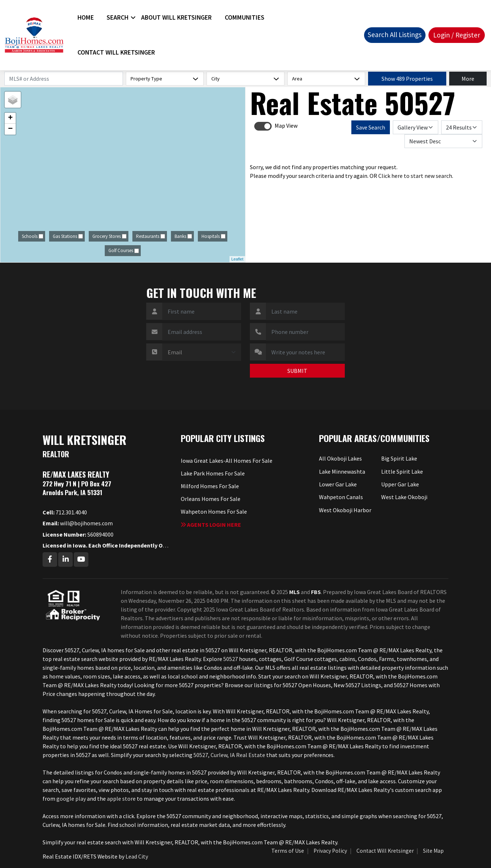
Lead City (137, 856)
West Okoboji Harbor (345, 510)
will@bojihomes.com (78, 523)
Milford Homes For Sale (210, 486)
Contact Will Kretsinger (116, 52)
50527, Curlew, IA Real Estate (229, 755)
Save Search (371, 127)
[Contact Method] (202, 352)
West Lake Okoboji (404, 497)
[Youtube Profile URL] (81, 560)
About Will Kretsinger (176, 17)
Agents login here (211, 525)
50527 (231, 659)
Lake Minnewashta (342, 471)
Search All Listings (395, 35)
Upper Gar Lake (400, 484)
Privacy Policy (330, 851)
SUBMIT (297, 371)
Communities (245, 17)
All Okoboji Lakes (340, 458)
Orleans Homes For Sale (211, 499)
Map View (286, 126)
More (468, 79)
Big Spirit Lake (399, 458)
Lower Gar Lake (338, 484)
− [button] (10, 129)
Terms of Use (288, 851)
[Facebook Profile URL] (50, 560)
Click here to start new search (415, 176)
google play (71, 799)
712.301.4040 (65, 512)
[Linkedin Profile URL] (65, 560)
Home (86, 17)
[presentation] (189, 375)
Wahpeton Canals (341, 497)
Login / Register (457, 35)
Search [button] (117, 17)
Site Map (433, 851)
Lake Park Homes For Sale (213, 473)
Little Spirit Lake (402, 471)
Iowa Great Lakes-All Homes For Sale (227, 461)
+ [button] (10, 118)
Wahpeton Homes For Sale (214, 511)
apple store (121, 799)
